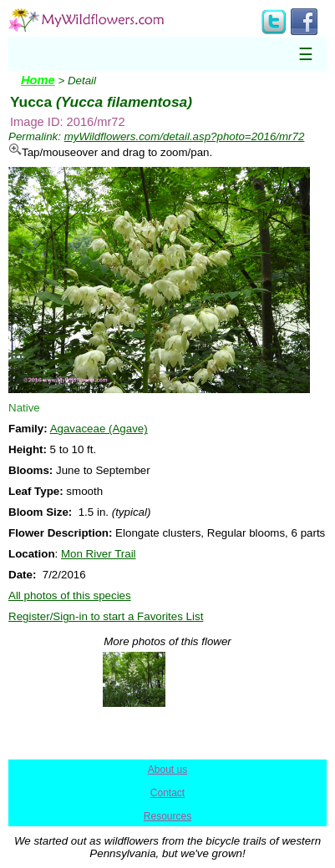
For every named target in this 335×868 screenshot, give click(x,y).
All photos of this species (70, 595)
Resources (167, 816)
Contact (167, 793)
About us (167, 770)
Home (38, 80)
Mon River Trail (99, 554)
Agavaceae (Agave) (99, 429)
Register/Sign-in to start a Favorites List (106, 616)
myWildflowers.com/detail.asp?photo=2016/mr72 (185, 136)
